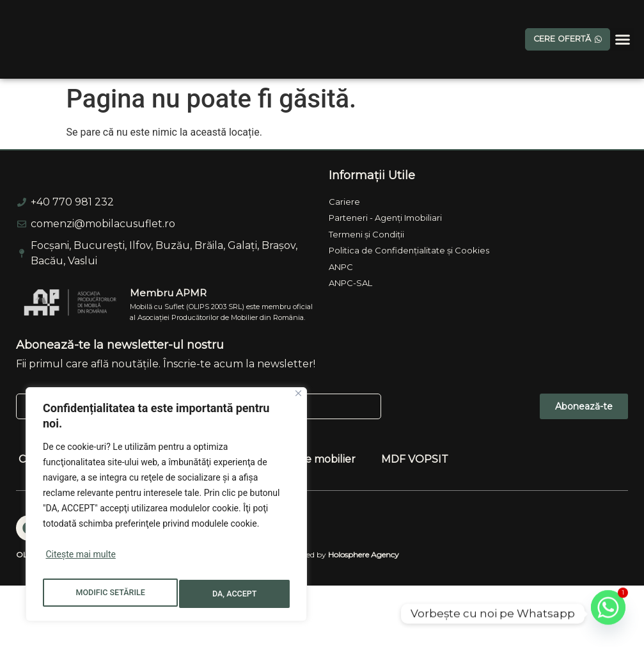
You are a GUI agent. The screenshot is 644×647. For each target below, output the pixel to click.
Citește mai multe (80, 562)
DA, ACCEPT (237, 594)
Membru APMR (168, 350)
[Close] (298, 401)
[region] (166, 508)
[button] (622, 40)
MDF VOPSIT (415, 517)
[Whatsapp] (608, 614)
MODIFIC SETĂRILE (110, 594)
